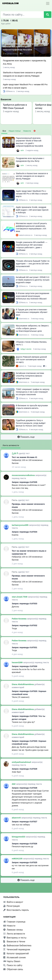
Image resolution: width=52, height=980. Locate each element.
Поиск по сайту (13, 965)
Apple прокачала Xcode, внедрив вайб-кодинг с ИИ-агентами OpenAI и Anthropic (32, 210)
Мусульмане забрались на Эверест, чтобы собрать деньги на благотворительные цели (32, 328)
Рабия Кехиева (19, 619)
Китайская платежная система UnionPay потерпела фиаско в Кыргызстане (30, 376)
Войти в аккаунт (13, 902)
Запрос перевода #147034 (24, 532)
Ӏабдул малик (26, 349)
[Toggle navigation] (48, 3)
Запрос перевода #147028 (24, 788)
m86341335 (17, 859)
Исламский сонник (14, 957)
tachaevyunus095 (20, 525)
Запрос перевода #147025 (24, 862)
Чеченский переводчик (17, 950)
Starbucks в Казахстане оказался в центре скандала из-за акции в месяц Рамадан (32, 176)
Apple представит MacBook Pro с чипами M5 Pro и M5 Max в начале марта (32, 194)
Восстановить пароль (16, 910)
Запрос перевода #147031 (24, 647)
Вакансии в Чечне (14, 942)
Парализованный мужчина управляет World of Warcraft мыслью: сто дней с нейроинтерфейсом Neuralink (26, 47)
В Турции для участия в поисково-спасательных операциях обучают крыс (32, 312)
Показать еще (26, 437)
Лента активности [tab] (11, 445)
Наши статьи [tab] (15, 131)
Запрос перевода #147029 (24, 769)
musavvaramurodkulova (24, 475)
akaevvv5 (17, 818)
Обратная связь (13, 969)
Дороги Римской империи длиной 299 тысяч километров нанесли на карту (31, 360)
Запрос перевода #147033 (24, 604)
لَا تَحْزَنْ (15, 453)
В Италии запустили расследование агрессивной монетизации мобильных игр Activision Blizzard (33, 296)
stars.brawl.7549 (20, 597)
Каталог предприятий (16, 954)
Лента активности (14, 934)
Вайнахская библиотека (17, 946)
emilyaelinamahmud (22, 762)
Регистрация (12, 906)
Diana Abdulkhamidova (23, 684)
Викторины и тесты (15, 938)
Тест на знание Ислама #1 (24, 457)
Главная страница (14, 922)
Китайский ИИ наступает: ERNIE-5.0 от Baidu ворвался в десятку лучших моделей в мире (33, 280)
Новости (9, 926)
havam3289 (17, 662)
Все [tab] (4, 131)
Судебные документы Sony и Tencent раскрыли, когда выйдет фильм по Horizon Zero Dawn (31, 423)
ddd (14, 784)
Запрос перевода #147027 (24, 822)
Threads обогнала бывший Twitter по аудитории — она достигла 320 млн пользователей (33, 264)
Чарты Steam (12, 961)
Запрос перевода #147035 (24, 482)
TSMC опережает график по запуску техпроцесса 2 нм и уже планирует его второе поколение (33, 392)
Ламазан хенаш (13, 930)
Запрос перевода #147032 (24, 625)
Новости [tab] (27, 131)
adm (22, 150)
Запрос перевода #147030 (24, 666)
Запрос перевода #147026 (24, 844)
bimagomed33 (19, 837)
